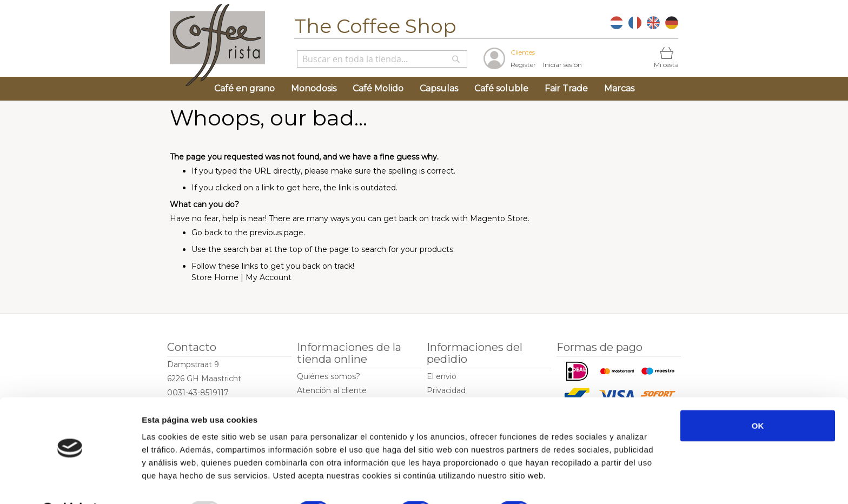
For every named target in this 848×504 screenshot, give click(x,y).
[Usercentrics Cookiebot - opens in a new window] (70, 483)
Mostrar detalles (581, 483)
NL (617, 23)
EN (653, 23)
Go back (207, 233)
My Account (269, 277)
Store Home (215, 277)
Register (523, 65)
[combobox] (382, 59)
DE (672, 23)
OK (758, 398)
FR (635, 23)
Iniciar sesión (562, 65)
